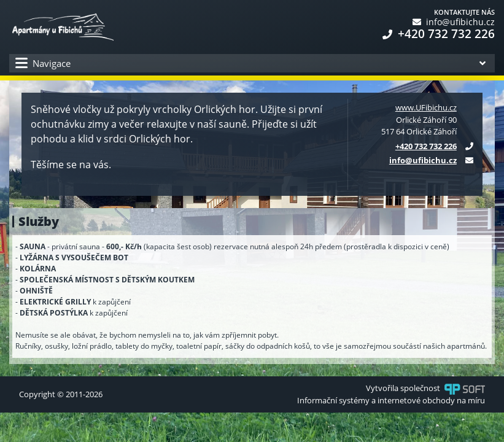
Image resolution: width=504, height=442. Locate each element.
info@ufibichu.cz (454, 22)
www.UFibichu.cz (426, 107)
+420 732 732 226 (439, 34)
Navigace (43, 64)
